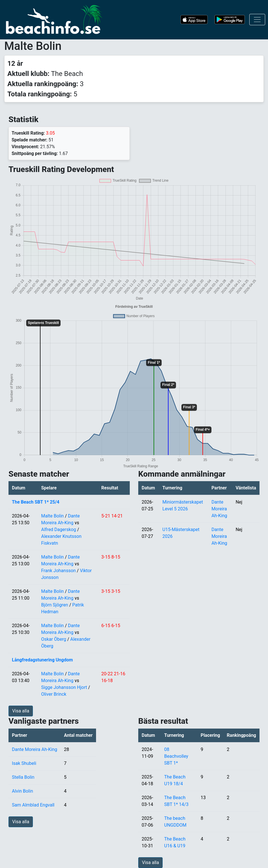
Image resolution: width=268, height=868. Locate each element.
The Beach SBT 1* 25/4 (36, 502)
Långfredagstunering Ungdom (42, 660)
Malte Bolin (52, 516)
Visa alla (21, 711)
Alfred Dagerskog (59, 529)
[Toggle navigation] (257, 20)
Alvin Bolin (22, 791)
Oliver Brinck (54, 694)
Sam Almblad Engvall (33, 805)
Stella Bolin (23, 777)
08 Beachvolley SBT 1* (176, 756)
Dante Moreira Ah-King (219, 509)
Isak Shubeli (24, 763)
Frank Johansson (58, 571)
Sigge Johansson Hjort (64, 687)
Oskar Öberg (54, 639)
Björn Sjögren (55, 605)
